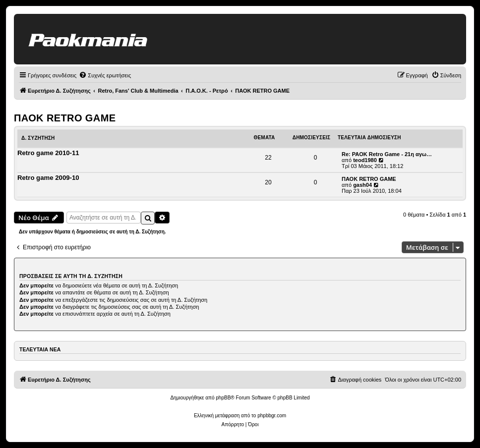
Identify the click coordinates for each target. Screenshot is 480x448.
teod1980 (365, 160)
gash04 (362, 185)
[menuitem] (105, 75)
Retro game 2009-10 (48, 178)
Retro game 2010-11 (48, 153)
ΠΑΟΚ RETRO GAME (65, 118)
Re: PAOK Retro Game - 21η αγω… (387, 154)
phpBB (223, 398)
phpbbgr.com (272, 416)
